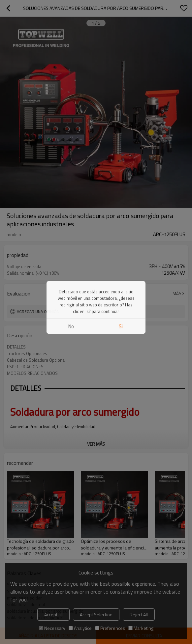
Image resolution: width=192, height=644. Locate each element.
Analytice (80, 628)
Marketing (141, 628)
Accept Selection (96, 615)
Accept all (53, 615)
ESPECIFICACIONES (25, 367)
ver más (96, 444)
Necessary (52, 628)
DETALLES (16, 347)
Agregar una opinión (38, 311)
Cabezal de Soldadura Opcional (36, 360)
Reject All (139, 615)
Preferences (110, 628)
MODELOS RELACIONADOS (32, 373)
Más (177, 294)
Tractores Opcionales (27, 353)
